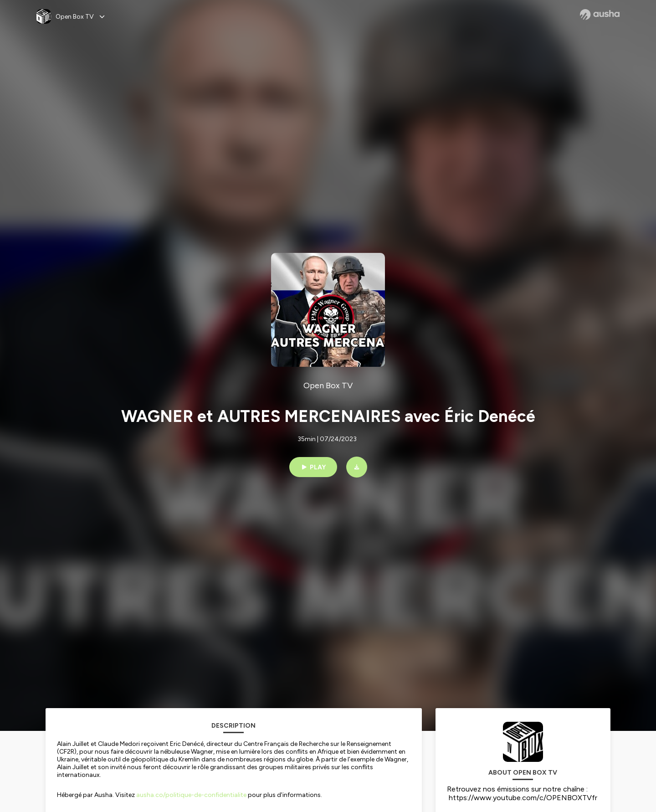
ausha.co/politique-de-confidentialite (191, 795)
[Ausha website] (600, 15)
